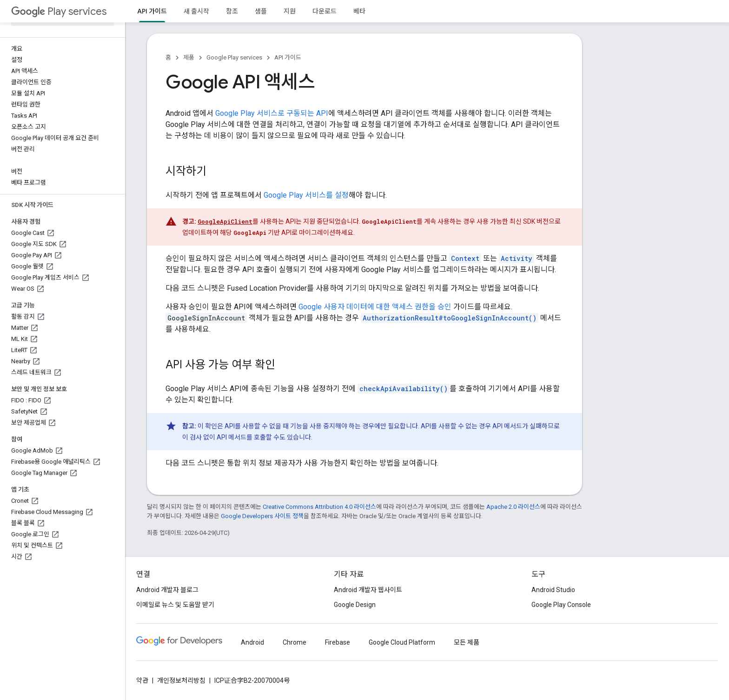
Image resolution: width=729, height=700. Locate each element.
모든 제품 (467, 642)
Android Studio (553, 590)
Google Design (355, 605)
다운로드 (325, 11)
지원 (290, 11)
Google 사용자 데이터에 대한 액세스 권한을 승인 (375, 307)
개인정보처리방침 (181, 680)
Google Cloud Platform (402, 642)
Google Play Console (561, 605)
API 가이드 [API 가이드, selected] (152, 11)
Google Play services (234, 57)
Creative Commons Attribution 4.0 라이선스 (319, 507)
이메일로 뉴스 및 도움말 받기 (175, 605)
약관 (142, 680)
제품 (189, 57)
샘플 (261, 11)
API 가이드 (288, 57)
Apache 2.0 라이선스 (513, 507)
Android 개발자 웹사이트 (368, 590)
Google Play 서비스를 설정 (306, 195)
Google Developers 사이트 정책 (262, 516)
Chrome (295, 642)
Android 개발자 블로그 (167, 590)
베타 (359, 11)
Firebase (338, 642)
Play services (59, 11)
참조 (232, 11)
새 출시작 (196, 11)
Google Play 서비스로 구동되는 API (272, 113)
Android (252, 642)
